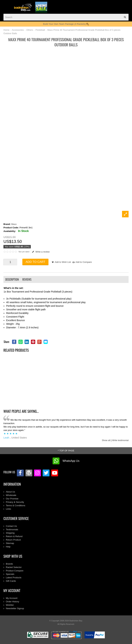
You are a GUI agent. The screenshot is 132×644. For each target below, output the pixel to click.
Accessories (18, 30)
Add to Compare (84, 262)
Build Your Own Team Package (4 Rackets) (66, 24)
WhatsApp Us (71, 461)
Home (6, 30)
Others (30, 30)
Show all (106, 440)
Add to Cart (35, 262)
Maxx (14, 224)
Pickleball (40, 30)
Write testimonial (120, 440)
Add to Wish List (63, 262)
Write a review (41, 252)
